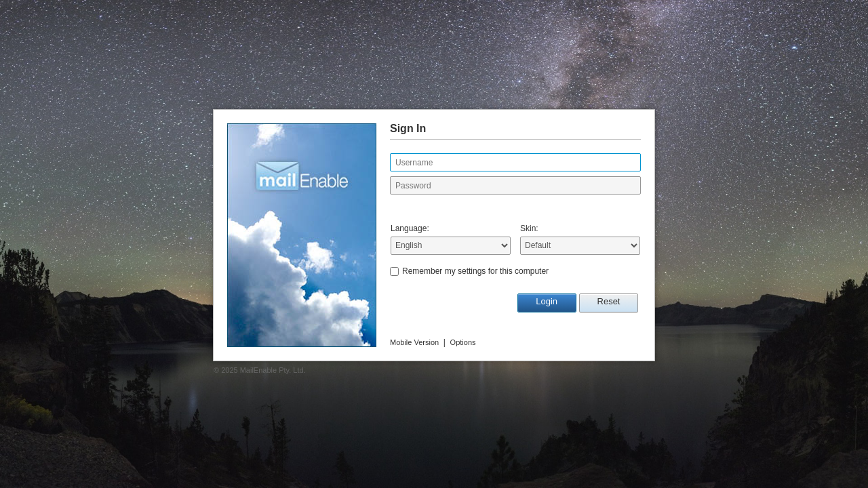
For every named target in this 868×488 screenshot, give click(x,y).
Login (547, 301)
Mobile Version (414, 342)
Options (463, 342)
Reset (609, 301)
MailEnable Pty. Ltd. (273, 370)
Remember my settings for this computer (475, 271)
